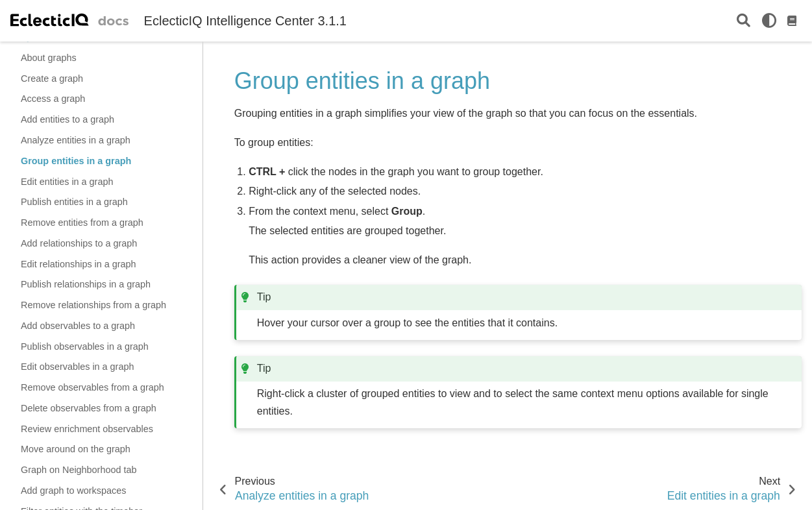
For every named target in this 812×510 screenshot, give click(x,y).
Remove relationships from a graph (93, 305)
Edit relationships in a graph (79, 264)
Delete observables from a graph (89, 408)
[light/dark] (769, 21)
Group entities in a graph (76, 161)
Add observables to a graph (78, 326)
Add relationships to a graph (79, 243)
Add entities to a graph (68, 119)
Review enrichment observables (87, 429)
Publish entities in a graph (74, 202)
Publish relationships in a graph (86, 284)
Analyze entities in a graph (76, 140)
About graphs (49, 58)
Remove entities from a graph (82, 223)
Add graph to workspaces (73, 491)
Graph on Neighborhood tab (79, 470)
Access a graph (53, 99)
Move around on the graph (76, 449)
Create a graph (52, 79)
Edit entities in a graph (67, 182)
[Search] (744, 21)
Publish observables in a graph (85, 346)
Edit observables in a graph (77, 367)
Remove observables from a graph (92, 387)
